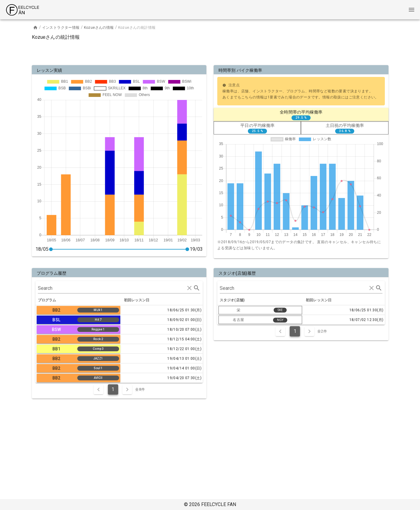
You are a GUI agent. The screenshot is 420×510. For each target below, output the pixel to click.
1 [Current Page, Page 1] (113, 389)
